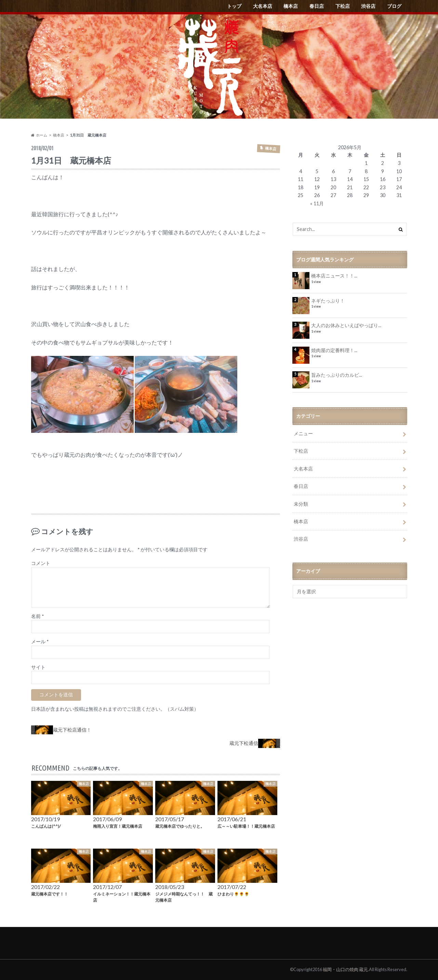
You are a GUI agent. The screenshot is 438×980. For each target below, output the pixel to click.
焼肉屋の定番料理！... (334, 350)
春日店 (317, 6)
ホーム (39, 135)
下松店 (343, 6)
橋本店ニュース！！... (334, 276)
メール (40, 642)
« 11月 (317, 203)
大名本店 (263, 6)
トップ (234, 6)
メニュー (303, 433)
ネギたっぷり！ (328, 301)
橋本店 (291, 6)
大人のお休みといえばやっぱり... (346, 325)
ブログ (394, 6)
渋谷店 (368, 6)
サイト (38, 667)
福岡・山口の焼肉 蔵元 (345, 969)
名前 (37, 616)
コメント (41, 563)
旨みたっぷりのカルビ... (337, 375)
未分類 (301, 504)
